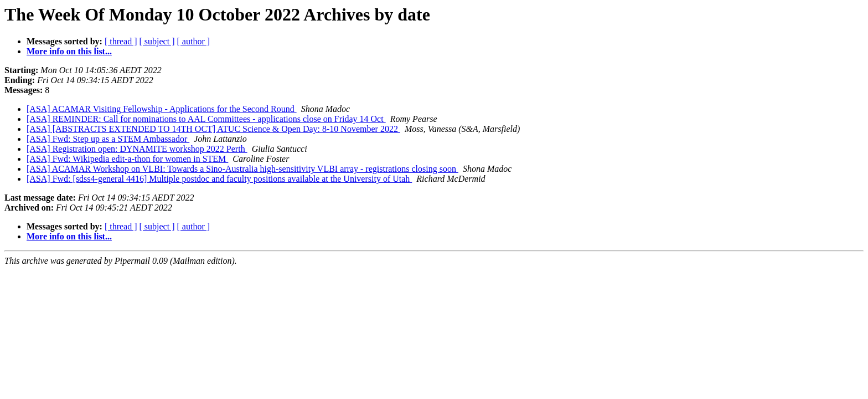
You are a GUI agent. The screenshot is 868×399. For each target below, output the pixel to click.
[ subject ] (157, 41)
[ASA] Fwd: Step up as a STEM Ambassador (108, 139)
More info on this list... (69, 51)
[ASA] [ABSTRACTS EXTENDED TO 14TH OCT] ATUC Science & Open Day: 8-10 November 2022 (213, 129)
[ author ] (194, 41)
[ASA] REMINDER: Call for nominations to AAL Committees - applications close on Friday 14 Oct (206, 119)
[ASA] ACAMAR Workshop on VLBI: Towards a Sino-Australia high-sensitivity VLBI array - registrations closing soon (242, 169)
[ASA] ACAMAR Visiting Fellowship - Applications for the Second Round (162, 109)
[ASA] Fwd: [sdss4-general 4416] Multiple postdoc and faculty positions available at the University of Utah (219, 179)
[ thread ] (121, 41)
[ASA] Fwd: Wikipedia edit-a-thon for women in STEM (127, 159)
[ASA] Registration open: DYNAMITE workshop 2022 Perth (137, 149)
